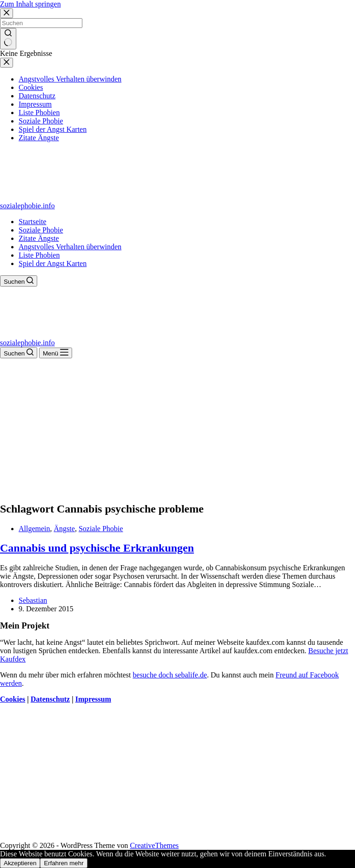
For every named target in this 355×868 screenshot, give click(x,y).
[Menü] (56, 353)
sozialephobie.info (27, 206)
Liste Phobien (39, 255)
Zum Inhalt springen (30, 4)
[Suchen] (19, 281)
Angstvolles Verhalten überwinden (70, 247)
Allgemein (34, 529)
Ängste (64, 529)
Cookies (13, 699)
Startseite (33, 222)
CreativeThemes (154, 845)
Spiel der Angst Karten (53, 263)
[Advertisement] (177, 428)
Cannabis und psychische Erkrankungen (97, 548)
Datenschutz (50, 699)
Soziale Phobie (41, 230)
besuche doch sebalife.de (170, 675)
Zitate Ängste (39, 238)
